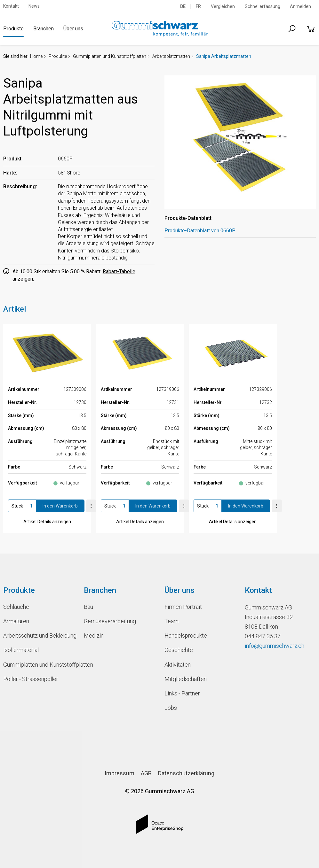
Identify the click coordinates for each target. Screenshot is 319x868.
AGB (146, 773)
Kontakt (11, 6)
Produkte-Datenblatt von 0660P (200, 231)
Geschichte (179, 650)
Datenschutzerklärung (186, 773)
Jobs (171, 708)
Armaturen (16, 621)
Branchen (44, 29)
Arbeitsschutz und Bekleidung (39, 635)
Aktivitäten (178, 665)
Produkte (13, 29)
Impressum (120, 773)
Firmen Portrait (183, 607)
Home (36, 56)
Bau (88, 607)
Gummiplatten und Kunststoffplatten (110, 56)
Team (171, 621)
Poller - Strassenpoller (31, 679)
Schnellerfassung (263, 6)
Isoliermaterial (21, 650)
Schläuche (16, 607)
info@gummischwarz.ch (275, 646)
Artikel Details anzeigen (47, 522)
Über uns (73, 29)
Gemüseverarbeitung (110, 621)
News (34, 6)
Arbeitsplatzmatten (171, 56)
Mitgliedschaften (186, 679)
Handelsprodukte (186, 635)
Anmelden (300, 6)
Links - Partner (182, 693)
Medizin (94, 635)
